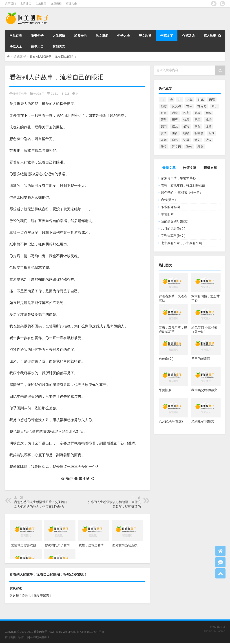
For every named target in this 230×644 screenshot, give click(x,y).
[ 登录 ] (25, 596)
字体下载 (24, 637)
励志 (164, 106)
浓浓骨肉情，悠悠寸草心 (178, 178)
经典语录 (80, 36)
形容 (175, 120)
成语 (209, 120)
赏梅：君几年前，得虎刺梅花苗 (183, 185)
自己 (175, 140)
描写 (186, 126)
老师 (164, 140)
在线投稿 (41, 4)
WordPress (70, 632)
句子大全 (124, 36)
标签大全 (71, 4)
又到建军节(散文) (173, 236)
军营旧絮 (167, 214)
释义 (200, 147)
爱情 (164, 133)
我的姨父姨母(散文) (175, 221)
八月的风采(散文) (173, 229)
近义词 (176, 147)
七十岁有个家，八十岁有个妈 (181, 243)
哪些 (175, 113)
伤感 (212, 99)
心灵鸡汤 (188, 36)
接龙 (175, 126)
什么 (201, 99)
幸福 (209, 113)
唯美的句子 (20, 94)
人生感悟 (59, 36)
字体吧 (34, 637)
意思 (197, 120)
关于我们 (10, 4)
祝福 (186, 133)
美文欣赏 (145, 36)
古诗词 (202, 106)
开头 (164, 120)
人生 (190, 99)
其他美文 (59, 46)
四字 (186, 113)
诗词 (209, 140)
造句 (189, 147)
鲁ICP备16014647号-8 (90, 632)
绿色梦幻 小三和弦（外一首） (182, 193)
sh (171, 99)
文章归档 (56, 4)
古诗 (189, 106)
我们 (164, 126)
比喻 (209, 126)
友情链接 (26, 4)
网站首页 (16, 36)
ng (163, 99)
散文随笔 (102, 36)
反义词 (176, 106)
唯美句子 (37, 36)
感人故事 (210, 36)
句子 (215, 106)
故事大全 (37, 46)
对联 (197, 113)
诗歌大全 (16, 46)
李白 (197, 126)
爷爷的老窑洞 (170, 207)
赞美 (164, 147)
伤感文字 (167, 36)
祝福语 (199, 133)
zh (180, 99)
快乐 (186, 120)
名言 (164, 113)
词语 (186, 140)
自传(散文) (168, 200)
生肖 (175, 133)
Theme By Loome (214, 631)
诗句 (197, 140)
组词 (212, 133)
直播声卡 (44, 637)
